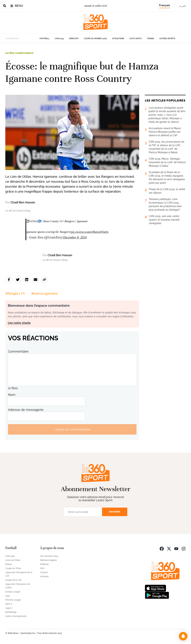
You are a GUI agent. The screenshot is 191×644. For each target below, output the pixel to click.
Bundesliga (11, 612)
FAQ (42, 568)
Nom (12, 395)
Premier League (13, 600)
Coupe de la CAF (14, 580)
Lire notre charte (19, 323)
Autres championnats (19, 53)
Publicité (44, 564)
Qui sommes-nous (49, 556)
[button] (183, 636)
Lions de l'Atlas (13, 560)
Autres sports (167, 39)
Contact (44, 572)
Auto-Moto (136, 39)
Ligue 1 (9, 608)
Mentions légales (48, 560)
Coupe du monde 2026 (95, 39)
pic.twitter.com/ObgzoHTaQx (90, 232)
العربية (182, 6)
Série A (9, 604)
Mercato (74, 39)
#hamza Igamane (44, 293)
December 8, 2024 (75, 237)
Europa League (13, 592)
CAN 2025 (59, 39)
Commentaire (18, 351)
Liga (7, 596)
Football (44, 39)
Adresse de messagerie (26, 410)
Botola (9, 564)
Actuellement (12, 38)
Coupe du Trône (13, 568)
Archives (44, 576)
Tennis (151, 39)
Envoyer (115, 512)
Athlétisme (118, 39)
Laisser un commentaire (72, 429)
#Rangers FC (15, 293)
